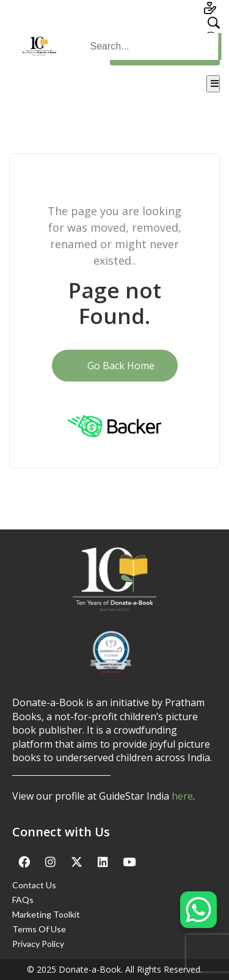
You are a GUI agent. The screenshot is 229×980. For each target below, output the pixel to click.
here (182, 796)
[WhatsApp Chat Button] (198, 910)
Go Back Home (115, 366)
